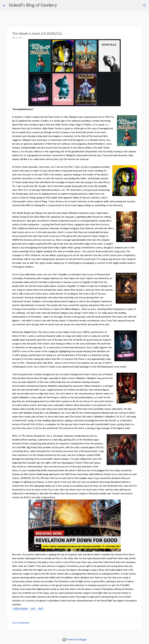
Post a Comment (21, 623)
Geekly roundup (21, 609)
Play (33, 609)
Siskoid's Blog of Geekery (33, 5)
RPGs (40, 609)
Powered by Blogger (75, 640)
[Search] (61, 6)
